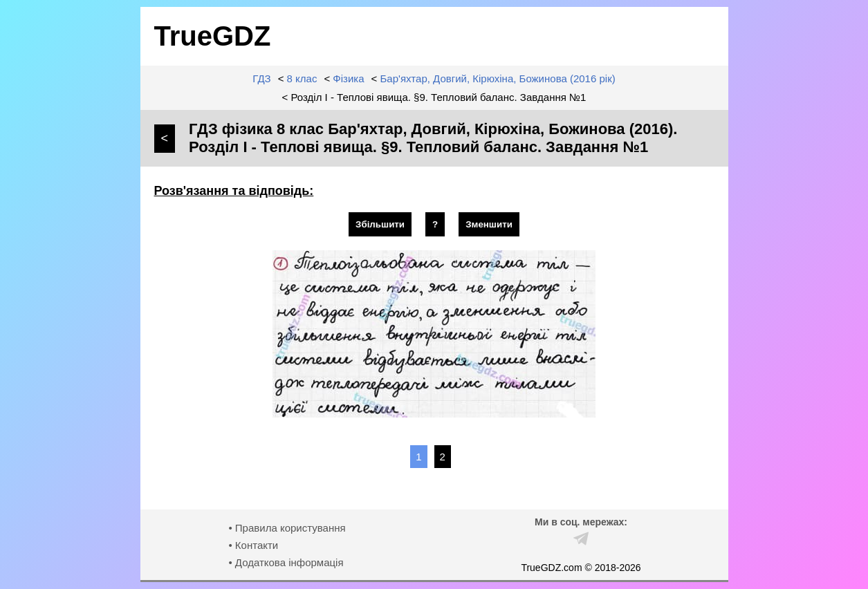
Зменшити (489, 224)
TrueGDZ (213, 36)
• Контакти (253, 545)
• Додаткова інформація (286, 562)
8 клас (302, 78)
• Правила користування (287, 528)
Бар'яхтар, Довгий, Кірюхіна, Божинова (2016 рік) (498, 78)
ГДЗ (261, 78)
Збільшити (380, 224)
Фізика (348, 78)
